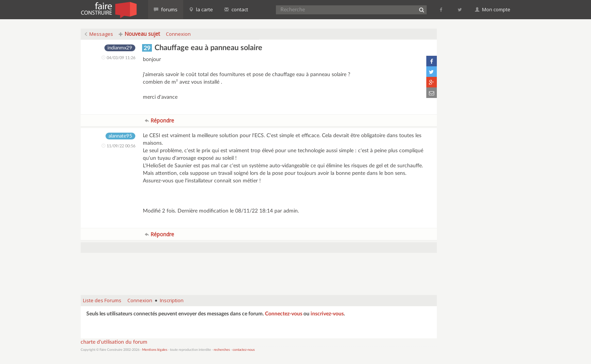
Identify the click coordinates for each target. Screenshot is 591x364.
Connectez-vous (284, 314)
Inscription (172, 300)
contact (236, 9)
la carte (201, 9)
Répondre (159, 120)
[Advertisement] (259, 270)
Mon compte (493, 9)
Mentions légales (155, 350)
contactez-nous (244, 350)
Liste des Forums (102, 300)
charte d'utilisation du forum (114, 342)
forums (166, 9)
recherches (222, 350)
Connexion (178, 34)
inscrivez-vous (327, 314)
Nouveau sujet (139, 34)
